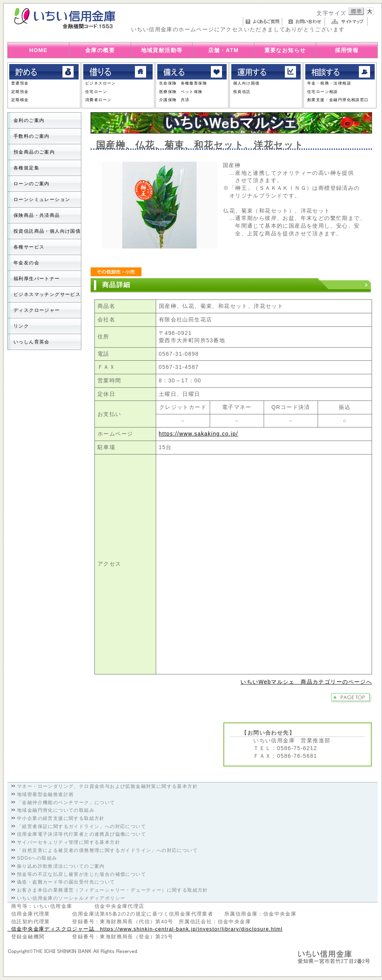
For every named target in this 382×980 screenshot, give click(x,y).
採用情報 (347, 50)
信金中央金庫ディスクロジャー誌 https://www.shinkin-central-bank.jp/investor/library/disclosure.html (145, 929)
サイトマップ (348, 22)
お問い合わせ (305, 22)
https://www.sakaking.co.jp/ (199, 434)
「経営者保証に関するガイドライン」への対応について (82, 826)
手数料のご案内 (32, 136)
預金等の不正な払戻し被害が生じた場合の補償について (82, 874)
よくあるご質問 (263, 22)
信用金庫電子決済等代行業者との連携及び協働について (82, 834)
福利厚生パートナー (37, 279)
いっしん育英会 (32, 342)
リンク (21, 326)
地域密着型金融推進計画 (45, 794)
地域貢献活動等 (162, 50)
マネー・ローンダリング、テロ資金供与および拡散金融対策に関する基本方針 (107, 786)
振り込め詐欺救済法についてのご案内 (61, 866)
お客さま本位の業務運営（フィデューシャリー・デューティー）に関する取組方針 (113, 890)
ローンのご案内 (32, 184)
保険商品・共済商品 (37, 215)
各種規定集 (26, 168)
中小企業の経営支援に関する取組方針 (61, 818)
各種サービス (29, 247)
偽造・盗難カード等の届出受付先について (66, 882)
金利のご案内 (29, 120)
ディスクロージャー (37, 310)
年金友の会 (26, 263)
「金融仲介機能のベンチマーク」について (66, 803)
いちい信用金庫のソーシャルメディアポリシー (71, 898)
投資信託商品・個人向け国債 (47, 231)
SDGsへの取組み (37, 858)
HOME (39, 50)
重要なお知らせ (285, 50)
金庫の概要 (100, 50)
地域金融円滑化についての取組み (56, 810)
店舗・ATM (224, 50)
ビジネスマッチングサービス (47, 294)
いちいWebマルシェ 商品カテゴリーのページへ (306, 682)
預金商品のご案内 (34, 152)
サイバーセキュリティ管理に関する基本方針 (69, 842)
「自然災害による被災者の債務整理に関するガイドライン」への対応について (107, 850)
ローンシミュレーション (42, 199)
